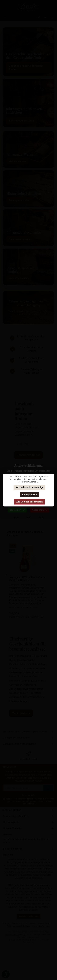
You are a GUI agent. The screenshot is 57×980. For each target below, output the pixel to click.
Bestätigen (17, 510)
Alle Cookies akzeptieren (29, 502)
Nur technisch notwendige (30, 487)
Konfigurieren (30, 495)
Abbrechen (40, 510)
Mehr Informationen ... (28, 482)
